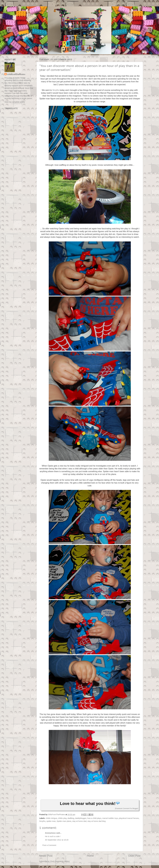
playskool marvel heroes (129, 818)
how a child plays (94, 818)
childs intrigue (51, 818)
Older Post (134, 856)
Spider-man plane (64, 821)
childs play (62, 818)
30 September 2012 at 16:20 (57, 840)
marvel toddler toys (110, 818)
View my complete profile (15, 102)
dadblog (71, 818)
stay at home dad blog (97, 821)
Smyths (56, 90)
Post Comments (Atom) (60, 861)
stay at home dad (79, 821)
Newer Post (46, 856)
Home (90, 856)
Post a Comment (49, 845)
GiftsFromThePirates (16, 74)
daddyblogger (81, 818)
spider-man (51, 821)
